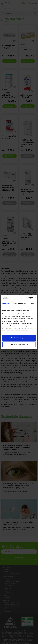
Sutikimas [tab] (6, 304)
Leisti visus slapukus (19, 338)
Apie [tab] (32, 304)
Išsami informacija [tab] (19, 304)
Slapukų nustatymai (19, 344)
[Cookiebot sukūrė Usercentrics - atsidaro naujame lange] (27, 298)
